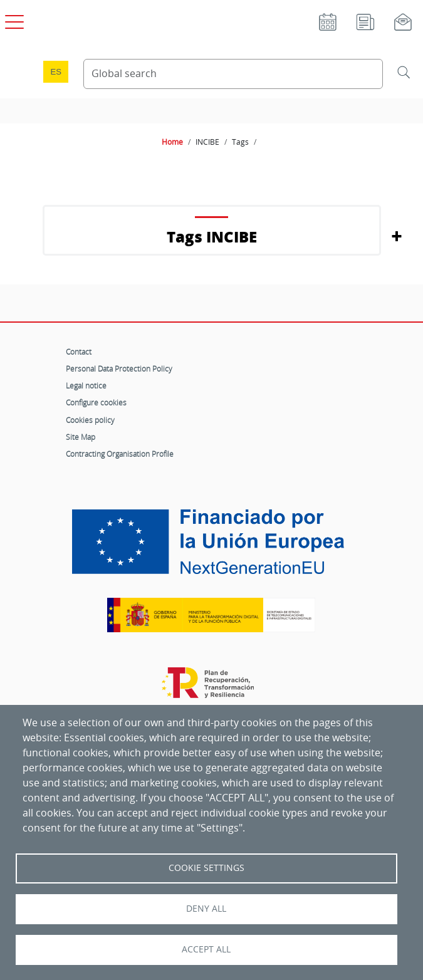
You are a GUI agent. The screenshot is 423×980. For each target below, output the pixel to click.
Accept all (206, 949)
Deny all (206, 909)
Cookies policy (90, 420)
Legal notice (86, 385)
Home (172, 142)
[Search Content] (233, 74)
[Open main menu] (13, 19)
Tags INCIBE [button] (212, 237)
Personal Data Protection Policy (119, 368)
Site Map (81, 437)
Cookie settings (206, 868)
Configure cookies (96, 402)
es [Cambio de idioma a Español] (56, 72)
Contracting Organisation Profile (120, 454)
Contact (79, 352)
